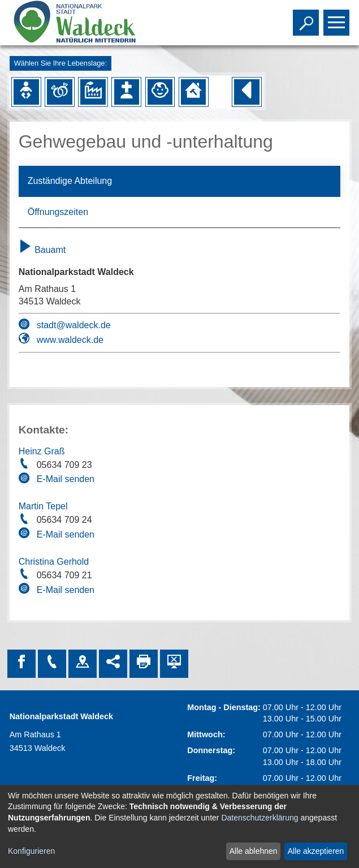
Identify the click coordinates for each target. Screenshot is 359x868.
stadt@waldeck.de (74, 325)
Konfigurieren (31, 851)
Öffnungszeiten (58, 212)
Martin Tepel (43, 506)
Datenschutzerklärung (259, 818)
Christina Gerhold (54, 562)
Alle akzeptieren (316, 851)
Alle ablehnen (254, 851)
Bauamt (42, 250)
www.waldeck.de (70, 340)
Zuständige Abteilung (70, 181)
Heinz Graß (42, 451)
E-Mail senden (66, 479)
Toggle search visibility (307, 18)
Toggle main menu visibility (338, 18)
